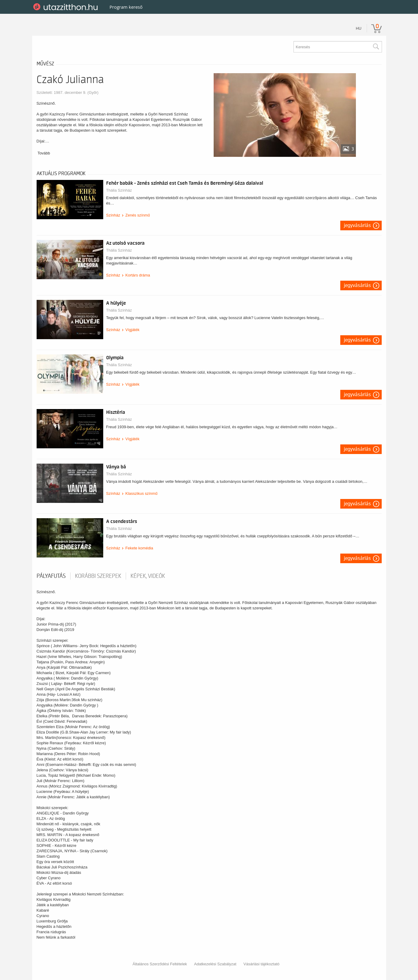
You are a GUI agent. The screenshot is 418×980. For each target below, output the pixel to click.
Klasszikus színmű (141, 493)
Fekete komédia (139, 548)
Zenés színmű (138, 215)
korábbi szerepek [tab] (98, 576)
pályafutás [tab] (51, 576)
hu (359, 28)
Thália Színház (119, 190)
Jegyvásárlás (357, 226)
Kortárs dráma (138, 275)
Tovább (44, 153)
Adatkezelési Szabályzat (215, 964)
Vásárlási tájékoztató (261, 964)
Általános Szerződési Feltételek (160, 964)
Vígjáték (132, 330)
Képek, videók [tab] (148, 576)
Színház (113, 215)
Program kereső (126, 7)
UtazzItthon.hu (66, 7)
